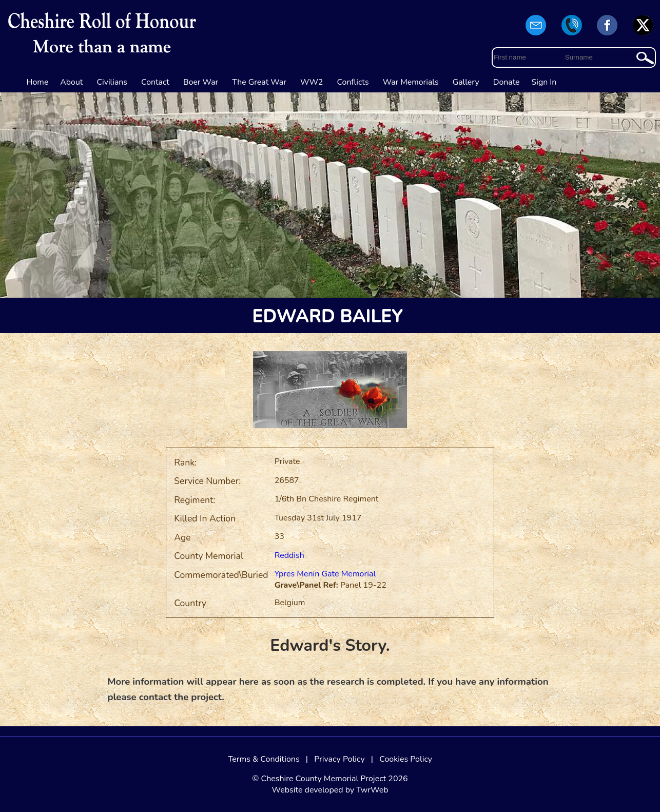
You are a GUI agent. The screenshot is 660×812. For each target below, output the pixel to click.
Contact (155, 82)
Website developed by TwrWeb (330, 790)
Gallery (466, 82)
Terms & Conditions (264, 759)
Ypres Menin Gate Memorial (325, 574)
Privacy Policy (339, 759)
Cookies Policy (406, 759)
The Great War (259, 82)
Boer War (201, 82)
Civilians (112, 82)
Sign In (544, 82)
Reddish (289, 555)
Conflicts (353, 82)
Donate (507, 82)
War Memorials (411, 82)
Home (38, 82)
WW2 (312, 82)
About (71, 82)
